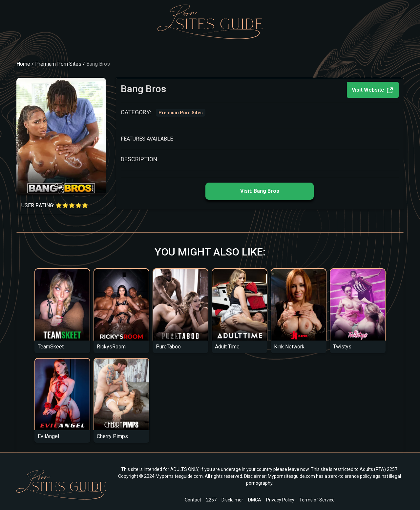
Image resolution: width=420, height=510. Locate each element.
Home (23, 64)
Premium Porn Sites (58, 64)
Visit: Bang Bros (260, 191)
